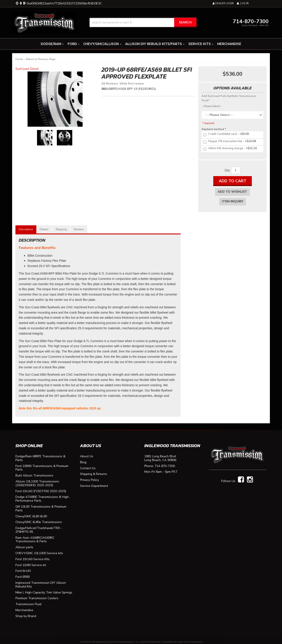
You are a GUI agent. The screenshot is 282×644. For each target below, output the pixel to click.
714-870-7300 (165, 463)
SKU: (105, 89)
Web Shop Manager (190, 639)
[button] (143, 23)
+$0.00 (226, 134)
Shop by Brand (26, 613)
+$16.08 (229, 141)
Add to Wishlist (232, 192)
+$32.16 (230, 149)
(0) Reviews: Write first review (123, 84)
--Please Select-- (212, 106)
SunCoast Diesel (27, 69)
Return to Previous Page (41, 59)
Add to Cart (233, 181)
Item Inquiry (233, 202)
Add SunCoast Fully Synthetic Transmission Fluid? (229, 98)
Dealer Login (223, 3)
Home (19, 59)
